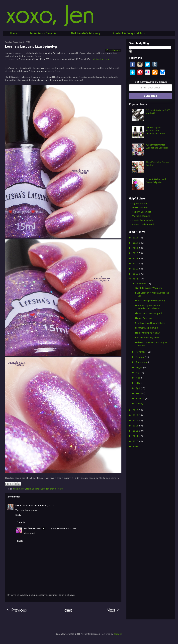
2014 (136, 421)
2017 (136, 279)
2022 (136, 253)
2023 (136, 248)
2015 (136, 415)
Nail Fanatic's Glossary (86, 33)
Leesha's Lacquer (40, 489)
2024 (136, 243)
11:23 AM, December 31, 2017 (38, 506)
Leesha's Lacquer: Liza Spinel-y (150, 301)
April (138, 388)
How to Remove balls (143, 220)
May (138, 383)
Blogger (118, 634)
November (141, 352)
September (142, 362)
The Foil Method (140, 208)
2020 (136, 264)
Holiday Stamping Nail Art (148, 333)
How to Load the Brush (143, 225)
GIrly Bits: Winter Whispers (148, 288)
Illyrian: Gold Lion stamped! (149, 314)
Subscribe (151, 96)
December (141, 284)
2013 (136, 426)
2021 (136, 259)
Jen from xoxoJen (33, 529)
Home (13, 33)
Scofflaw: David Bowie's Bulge (150, 323)
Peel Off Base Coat (141, 212)
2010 (136, 441)
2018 (136, 274)
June (138, 378)
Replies (23, 523)
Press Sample (113, 50)
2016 (136, 410)
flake (15, 489)
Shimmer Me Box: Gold (147, 328)
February (140, 399)
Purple (60, 489)
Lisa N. (19, 506)
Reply (18, 515)
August (139, 368)
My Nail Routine (140, 204)
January (140, 404)
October (140, 357)
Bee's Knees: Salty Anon (147, 338)
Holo (29, 489)
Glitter (22, 489)
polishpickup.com (100, 59)
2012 (136, 431)
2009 (136, 447)
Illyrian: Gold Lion (144, 318)
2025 (136, 238)
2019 (136, 269)
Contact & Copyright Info (129, 33)
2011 (136, 436)
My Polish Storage (141, 216)
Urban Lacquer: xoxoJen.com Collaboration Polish (156, 131)
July (138, 373)
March (139, 394)
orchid (53, 489)
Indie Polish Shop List (44, 33)
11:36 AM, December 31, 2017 (62, 529)
